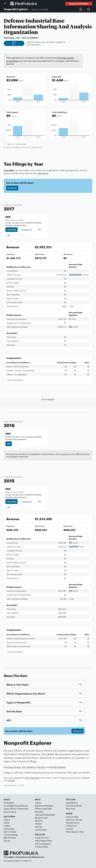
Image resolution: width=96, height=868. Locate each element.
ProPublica (9, 803)
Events (7, 841)
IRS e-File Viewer (32, 778)
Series (7, 823)
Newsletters (72, 803)
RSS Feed (71, 809)
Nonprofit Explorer (16, 9)
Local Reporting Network (16, 806)
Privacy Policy (42, 847)
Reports (39, 821)
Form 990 (9, 170)
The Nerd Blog (11, 835)
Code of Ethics (42, 838)
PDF (39, 230)
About (38, 803)
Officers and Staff (43, 809)
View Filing (12, 230)
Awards (38, 827)
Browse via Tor (73, 823)
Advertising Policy (44, 841)
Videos (7, 826)
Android (78, 806)
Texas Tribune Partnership (16, 809)
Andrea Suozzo (14, 767)
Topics (7, 820)
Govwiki (11, 780)
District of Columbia (40, 9)
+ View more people (14, 380)
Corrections (41, 830)
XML (9, 235)
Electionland (10, 812)
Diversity (39, 812)
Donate (70, 829)
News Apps (9, 829)
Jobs (37, 815)
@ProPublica (10, 838)
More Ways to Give (75, 832)
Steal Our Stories (74, 820)
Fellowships (49, 815)
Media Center (42, 818)
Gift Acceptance (43, 844)
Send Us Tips (72, 817)
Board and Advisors (44, 806)
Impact (38, 823)
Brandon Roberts (58, 767)
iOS (68, 806)
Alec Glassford (29, 767)
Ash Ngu (41, 767)
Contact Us (12, 188)
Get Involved (10, 832)
